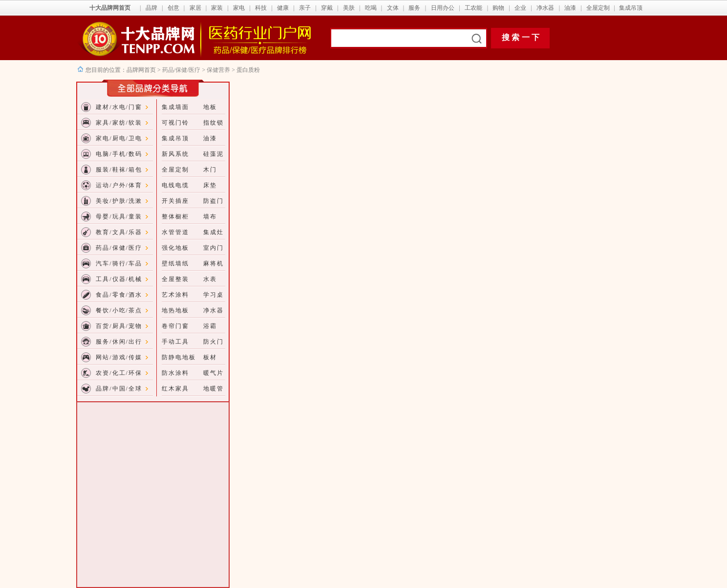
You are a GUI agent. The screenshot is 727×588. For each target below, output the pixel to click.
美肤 (349, 8)
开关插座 (175, 201)
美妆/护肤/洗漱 (119, 201)
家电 (239, 8)
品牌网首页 (142, 70)
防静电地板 (179, 357)
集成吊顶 (631, 8)
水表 (210, 279)
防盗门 (214, 201)
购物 (498, 8)
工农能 (473, 8)
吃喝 (371, 8)
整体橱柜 (175, 217)
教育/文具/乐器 (119, 232)
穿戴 (327, 8)
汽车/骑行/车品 (119, 263)
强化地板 (175, 248)
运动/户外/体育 (119, 185)
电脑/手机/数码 (119, 154)
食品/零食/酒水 (119, 295)
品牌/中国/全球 (119, 389)
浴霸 (210, 326)
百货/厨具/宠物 (119, 326)
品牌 (151, 8)
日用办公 (443, 8)
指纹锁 (214, 123)
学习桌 (214, 295)
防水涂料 (175, 373)
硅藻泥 (214, 154)
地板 (210, 107)
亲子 (305, 8)
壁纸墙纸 (175, 263)
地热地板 (175, 310)
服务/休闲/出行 (119, 342)
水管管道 (175, 232)
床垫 (210, 185)
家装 (217, 8)
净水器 (545, 8)
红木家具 (175, 389)
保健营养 (218, 70)
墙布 (210, 217)
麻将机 (214, 263)
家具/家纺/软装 (119, 123)
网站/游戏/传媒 (119, 357)
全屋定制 (598, 8)
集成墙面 (175, 107)
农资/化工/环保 (119, 373)
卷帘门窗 (175, 326)
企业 (520, 8)
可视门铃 (175, 123)
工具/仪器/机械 (119, 279)
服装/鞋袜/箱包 (119, 170)
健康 (283, 8)
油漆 (570, 8)
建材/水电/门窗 (119, 107)
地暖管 (214, 389)
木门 (210, 170)
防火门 (214, 342)
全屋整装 (175, 279)
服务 (414, 8)
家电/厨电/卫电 (119, 138)
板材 (210, 357)
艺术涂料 (175, 295)
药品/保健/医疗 (182, 70)
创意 (173, 8)
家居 (195, 8)
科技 (261, 8)
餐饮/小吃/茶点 (119, 310)
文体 (393, 8)
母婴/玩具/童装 (119, 217)
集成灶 (214, 232)
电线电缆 (175, 185)
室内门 (214, 248)
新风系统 (175, 154)
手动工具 (175, 342)
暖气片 (214, 373)
